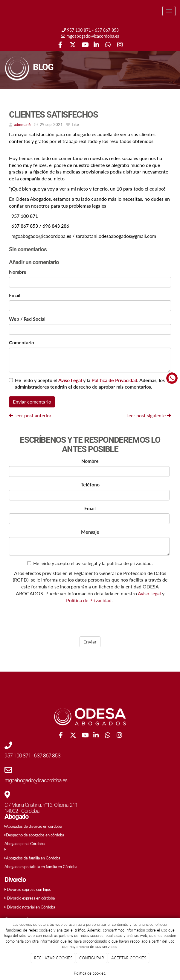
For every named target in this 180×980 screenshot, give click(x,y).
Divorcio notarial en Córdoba (31, 907)
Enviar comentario (32, 402)
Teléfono (90, 484)
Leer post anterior (30, 415)
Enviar (90, 642)
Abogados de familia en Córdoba (33, 858)
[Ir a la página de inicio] (3, 11)
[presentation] (47, 618)
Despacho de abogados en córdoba (35, 835)
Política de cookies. (90, 973)
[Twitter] (72, 45)
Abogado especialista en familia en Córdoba (41, 867)
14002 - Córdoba (22, 811)
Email (15, 295)
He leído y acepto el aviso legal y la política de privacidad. (90, 563)
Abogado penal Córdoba (25, 844)
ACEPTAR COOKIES (129, 958)
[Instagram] (120, 45)
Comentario (22, 342)
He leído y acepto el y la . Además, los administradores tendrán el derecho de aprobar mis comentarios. (90, 384)
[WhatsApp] (108, 45)
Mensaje (90, 532)
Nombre (18, 272)
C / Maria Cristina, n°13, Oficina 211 (41, 805)
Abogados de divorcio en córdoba (34, 826)
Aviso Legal (70, 380)
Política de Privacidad (114, 380)
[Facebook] (60, 45)
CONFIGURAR (92, 958)
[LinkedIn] (96, 45)
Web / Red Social (27, 319)
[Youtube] (84, 45)
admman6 (22, 124)
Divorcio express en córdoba (31, 898)
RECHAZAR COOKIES (53, 958)
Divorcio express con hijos (29, 889)
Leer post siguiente (149, 415)
